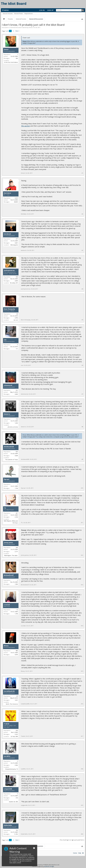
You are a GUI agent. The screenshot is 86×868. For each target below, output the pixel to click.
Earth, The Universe (12, 704)
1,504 (16, 584)
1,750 (16, 614)
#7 (82, 394)
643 (17, 58)
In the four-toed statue (11, 62)
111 (17, 349)
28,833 (16, 202)
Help (80, 853)
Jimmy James (8, 543)
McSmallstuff (9, 575)
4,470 (16, 655)
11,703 (16, 834)
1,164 (16, 488)
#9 (82, 459)
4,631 (16, 243)
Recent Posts (19, 14)
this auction (26, 126)
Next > (18, 31)
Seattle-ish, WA (13, 802)
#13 (82, 585)
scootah (7, 605)
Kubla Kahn (8, 825)
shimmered (8, 385)
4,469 (16, 394)
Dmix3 (31, 27)
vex (5, 340)
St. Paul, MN (14, 736)
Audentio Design (49, 866)
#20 (82, 834)
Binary (6, 646)
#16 (82, 704)
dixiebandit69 (9, 447)
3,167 (16, 734)
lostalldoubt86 (9, 691)
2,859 (16, 281)
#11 (82, 523)
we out (16, 320)
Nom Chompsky (9, 309)
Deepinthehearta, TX (12, 769)
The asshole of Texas (12, 460)
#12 (82, 555)
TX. (5, 508)
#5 (82, 320)
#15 (82, 671)
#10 (82, 488)
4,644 (16, 456)
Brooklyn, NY (14, 283)
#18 (82, 769)
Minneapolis (14, 245)
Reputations (29, 14)
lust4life (7, 756)
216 (17, 798)
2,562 (16, 765)
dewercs (7, 414)
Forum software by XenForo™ (43, 865)
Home (75, 853)
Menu (5, 10)
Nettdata (7, 193)
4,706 (16, 318)
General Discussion (16, 27)
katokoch (7, 234)
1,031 (16, 700)
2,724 (16, 517)
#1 (82, 173)
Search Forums (8, 14)
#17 (82, 736)
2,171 (16, 552)
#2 (82, 214)
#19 (82, 805)
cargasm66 (8, 789)
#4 (82, 289)
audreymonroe (9, 270)
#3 (82, 250)
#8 (82, 427)
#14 (82, 626)
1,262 (16, 423)
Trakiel (7, 724)
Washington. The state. (11, 555)
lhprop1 (7, 479)
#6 (82, 365)
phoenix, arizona (13, 427)
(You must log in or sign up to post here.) (72, 840)
